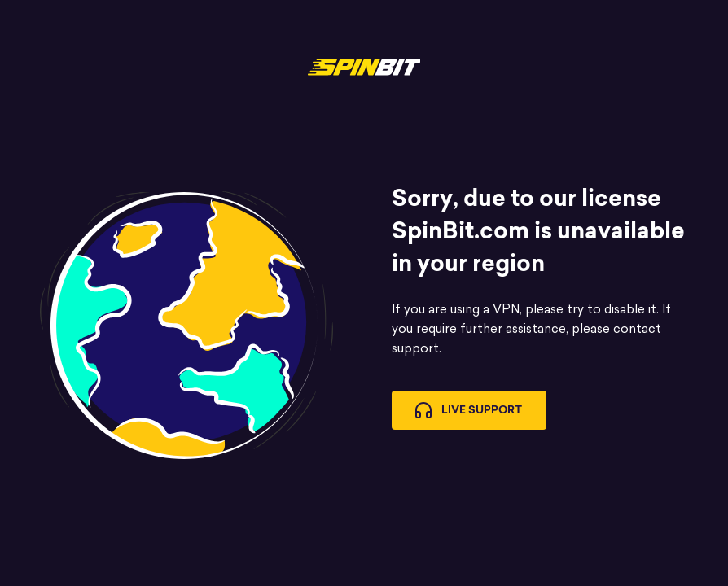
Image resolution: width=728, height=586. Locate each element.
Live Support (469, 410)
